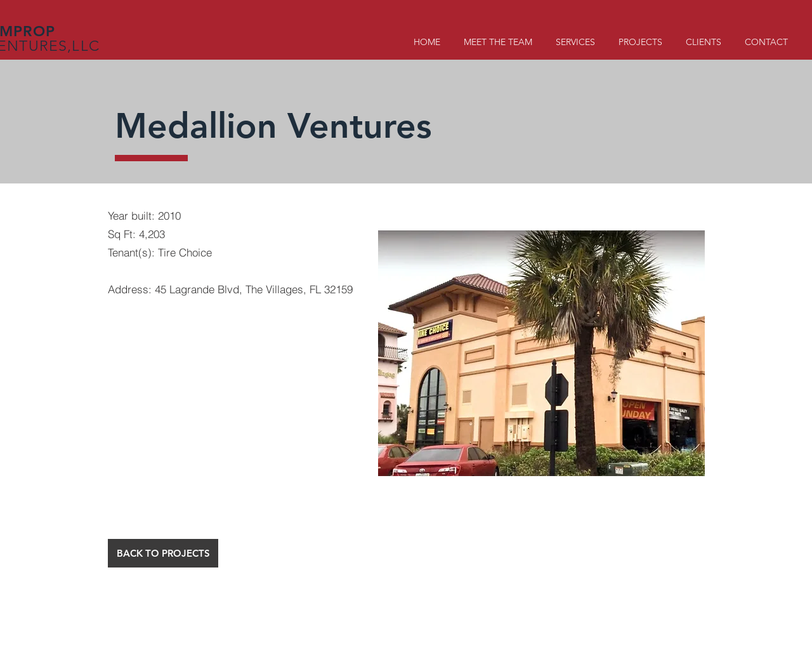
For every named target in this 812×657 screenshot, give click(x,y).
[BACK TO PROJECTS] (163, 553)
